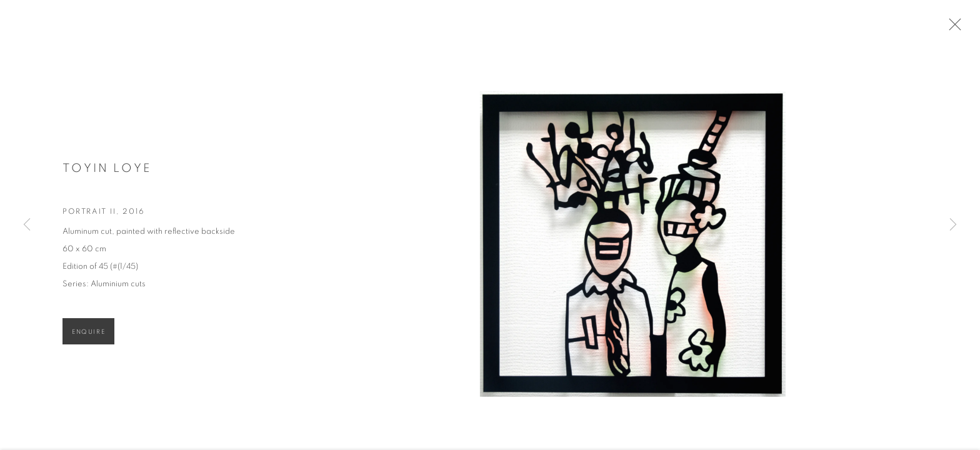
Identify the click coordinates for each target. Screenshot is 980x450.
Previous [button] (27, 225)
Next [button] (953, 225)
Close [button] (957, 28)
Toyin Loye (107, 173)
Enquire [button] (88, 336)
